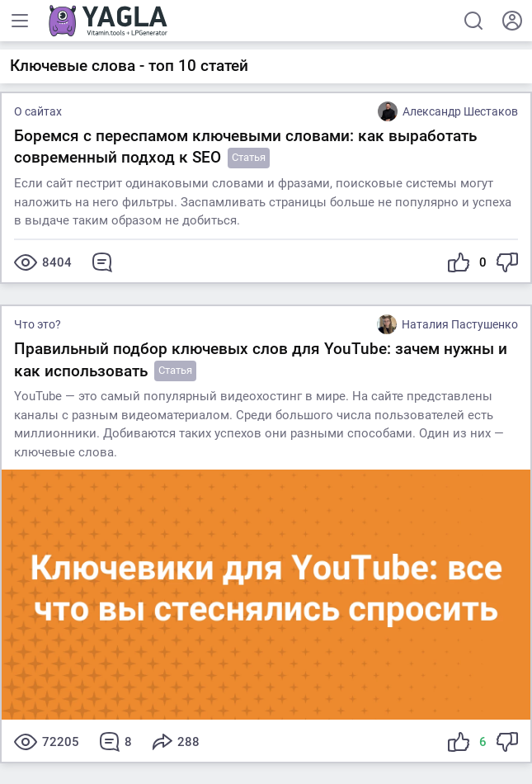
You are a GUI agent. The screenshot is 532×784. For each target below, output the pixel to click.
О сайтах (38, 111)
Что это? (38, 324)
